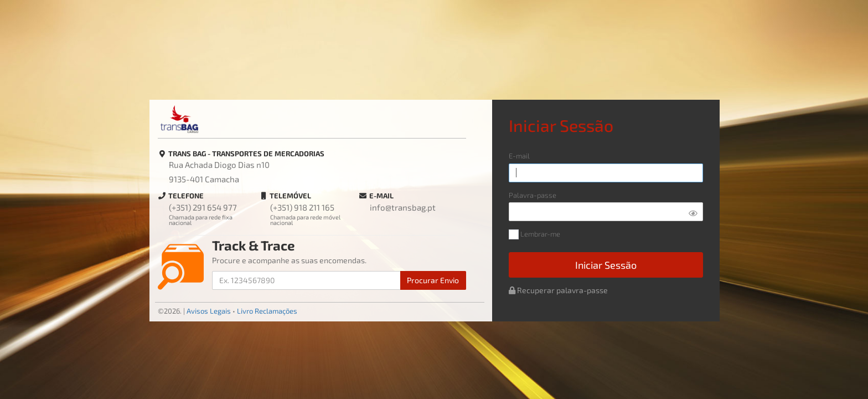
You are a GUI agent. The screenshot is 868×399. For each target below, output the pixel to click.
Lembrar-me (534, 235)
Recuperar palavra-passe (558, 290)
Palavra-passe (533, 195)
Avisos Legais (209, 311)
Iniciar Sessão (606, 265)
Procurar (433, 280)
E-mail (519, 156)
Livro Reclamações (267, 311)
